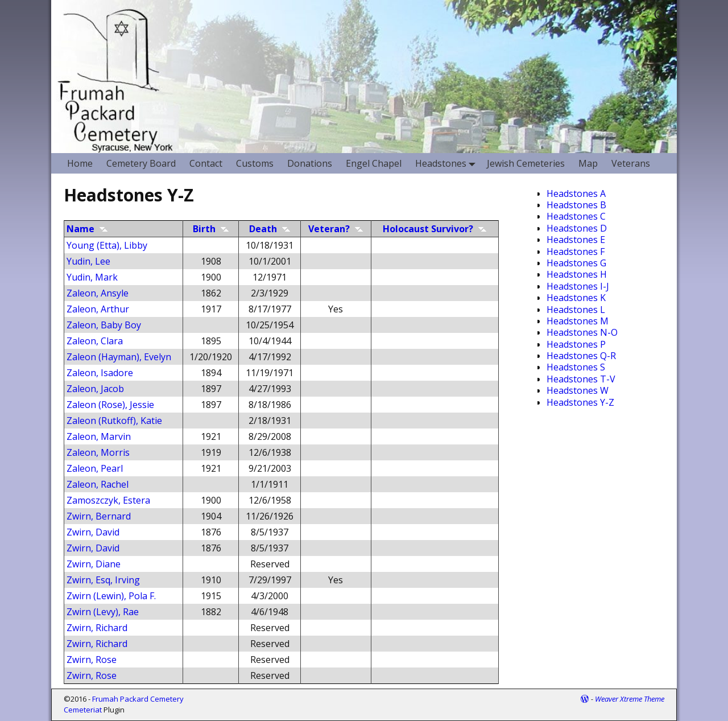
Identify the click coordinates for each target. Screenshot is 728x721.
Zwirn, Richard (97, 628)
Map (588, 163)
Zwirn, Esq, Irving (103, 580)
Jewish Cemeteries (526, 163)
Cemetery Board (141, 163)
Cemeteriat (83, 710)
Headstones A (576, 193)
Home (80, 163)
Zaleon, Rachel (98, 484)
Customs (255, 163)
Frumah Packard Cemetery (138, 699)
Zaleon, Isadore (100, 373)
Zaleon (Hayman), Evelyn (119, 357)
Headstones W (578, 390)
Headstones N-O (582, 332)
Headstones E (576, 240)
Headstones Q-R (581, 356)
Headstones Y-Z (580, 402)
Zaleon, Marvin (99, 436)
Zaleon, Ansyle (98, 293)
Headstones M (578, 321)
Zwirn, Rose (92, 660)
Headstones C (576, 216)
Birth (211, 229)
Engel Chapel (374, 163)
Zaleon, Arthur (98, 309)
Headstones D (577, 228)
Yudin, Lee (88, 261)
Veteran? (336, 229)
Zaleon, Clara (95, 341)
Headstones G (576, 263)
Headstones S (576, 367)
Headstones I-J (578, 286)
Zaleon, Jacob (95, 389)
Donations (310, 163)
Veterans (631, 163)
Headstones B (576, 205)
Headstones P (576, 344)
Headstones (448, 163)
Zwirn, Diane (94, 564)
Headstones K (576, 298)
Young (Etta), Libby (107, 245)
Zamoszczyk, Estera (108, 500)
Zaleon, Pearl (95, 468)
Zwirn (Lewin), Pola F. (111, 596)
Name (87, 229)
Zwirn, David (93, 532)
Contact (206, 163)
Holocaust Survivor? (435, 229)
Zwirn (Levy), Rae (103, 612)
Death (270, 229)
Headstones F (576, 252)
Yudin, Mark (92, 277)
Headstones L (576, 310)
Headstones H (577, 274)
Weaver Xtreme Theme (630, 699)
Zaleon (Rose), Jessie (110, 405)
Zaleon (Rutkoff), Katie (114, 421)
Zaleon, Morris (98, 452)
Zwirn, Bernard (99, 516)
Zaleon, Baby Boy (104, 325)
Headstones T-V (581, 379)
